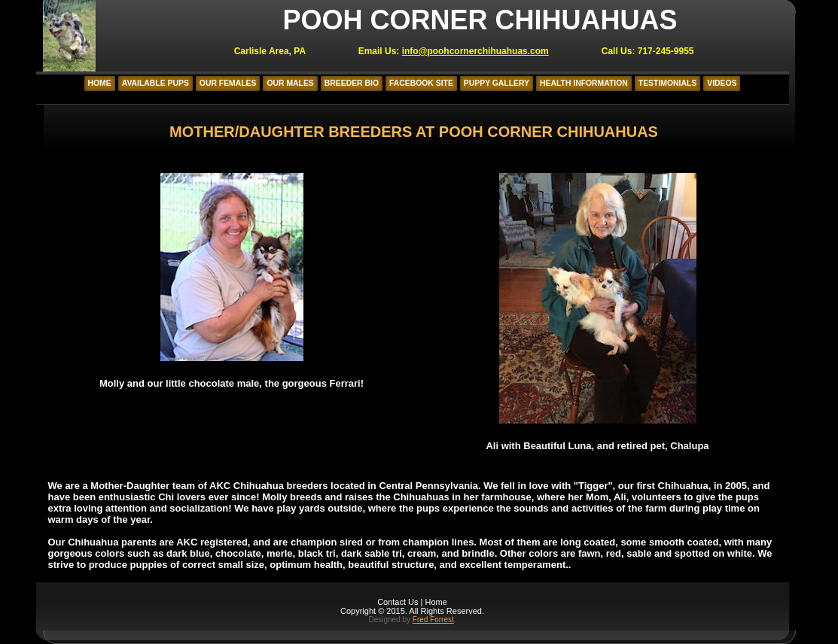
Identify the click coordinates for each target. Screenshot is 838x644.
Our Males (290, 83)
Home (100, 83)
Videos (722, 83)
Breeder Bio (352, 83)
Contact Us (398, 602)
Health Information (584, 83)
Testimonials (667, 83)
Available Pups (155, 83)
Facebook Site (421, 83)
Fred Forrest (433, 620)
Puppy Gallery (497, 83)
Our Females (228, 83)
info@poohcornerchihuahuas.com (475, 51)
